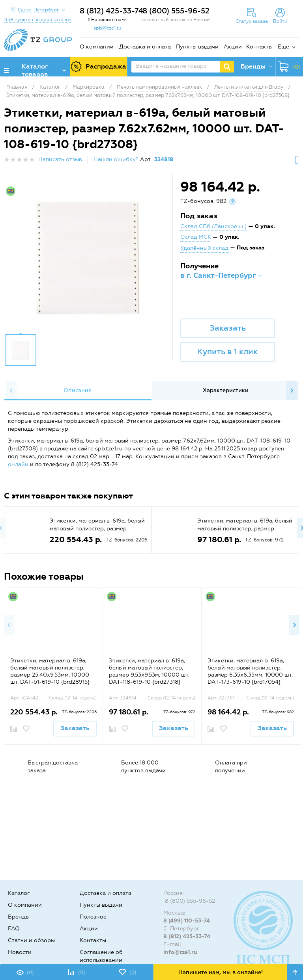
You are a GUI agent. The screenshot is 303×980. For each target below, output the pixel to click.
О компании (97, 47)
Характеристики (226, 390)
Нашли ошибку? (116, 159)
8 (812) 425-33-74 (111, 11)
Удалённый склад (204, 248)
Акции (233, 47)
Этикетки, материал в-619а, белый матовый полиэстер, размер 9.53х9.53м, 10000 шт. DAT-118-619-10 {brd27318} (149, 671)
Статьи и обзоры (31, 940)
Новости (20, 952)
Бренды (19, 917)
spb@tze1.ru (107, 28)
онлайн (18, 464)
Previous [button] (11, 391)
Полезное (93, 917)
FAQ (14, 929)
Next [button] (292, 391)
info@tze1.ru (180, 952)
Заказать (228, 328)
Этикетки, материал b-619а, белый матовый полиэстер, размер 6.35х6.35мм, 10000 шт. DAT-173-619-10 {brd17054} (250, 671)
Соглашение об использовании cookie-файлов (101, 960)
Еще (283, 47)
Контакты (259, 47)
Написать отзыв (60, 159)
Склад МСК (196, 237)
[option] (89, 255)
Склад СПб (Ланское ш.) (213, 226)
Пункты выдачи (197, 47)
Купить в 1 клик (228, 351)
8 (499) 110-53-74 (187, 921)
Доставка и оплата (145, 47)
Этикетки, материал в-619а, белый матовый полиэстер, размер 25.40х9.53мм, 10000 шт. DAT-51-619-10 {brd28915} (50, 671)
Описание (78, 390)
